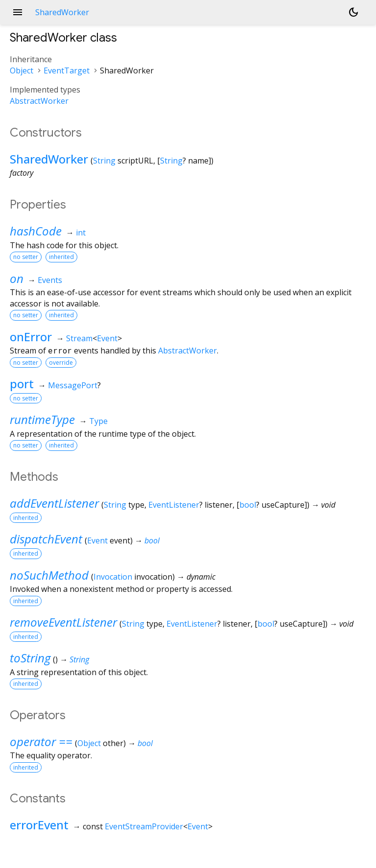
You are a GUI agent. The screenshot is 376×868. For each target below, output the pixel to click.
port (22, 384)
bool (248, 505)
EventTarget (67, 70)
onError (31, 337)
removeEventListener (63, 622)
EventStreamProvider (144, 826)
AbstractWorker (39, 101)
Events (50, 280)
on (17, 278)
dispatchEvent (46, 539)
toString (30, 658)
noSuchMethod (49, 575)
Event (107, 338)
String (104, 161)
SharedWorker (49, 159)
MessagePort (73, 385)
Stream (79, 338)
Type (98, 421)
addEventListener (54, 503)
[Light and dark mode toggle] (353, 12)
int (81, 233)
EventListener (174, 505)
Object (22, 70)
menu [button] (18, 12)
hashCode (36, 231)
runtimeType (42, 419)
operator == (41, 741)
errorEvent (39, 825)
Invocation (113, 577)
